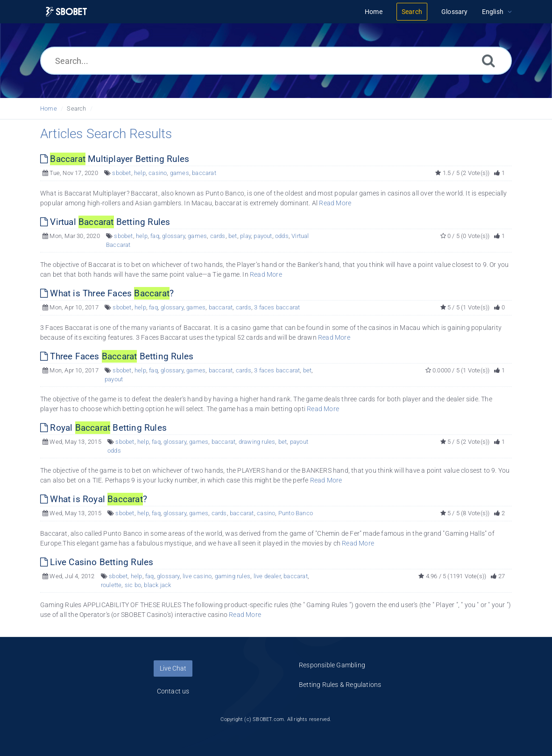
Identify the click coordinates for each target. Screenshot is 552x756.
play (245, 236)
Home (49, 108)
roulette (111, 585)
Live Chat (173, 668)
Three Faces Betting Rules (117, 356)
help (140, 173)
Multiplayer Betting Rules (115, 159)
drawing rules (257, 442)
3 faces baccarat (277, 307)
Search (76, 108)
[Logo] (66, 12)
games (180, 173)
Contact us (173, 691)
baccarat (204, 173)
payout (263, 236)
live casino (197, 576)
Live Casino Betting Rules (97, 562)
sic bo (133, 585)
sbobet (121, 173)
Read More (335, 203)
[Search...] (276, 61)
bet (233, 236)
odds (282, 236)
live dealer (267, 576)
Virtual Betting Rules (105, 222)
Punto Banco (296, 513)
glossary (173, 236)
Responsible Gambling (332, 665)
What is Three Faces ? (107, 293)
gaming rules (233, 576)
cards (218, 236)
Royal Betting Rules (103, 428)
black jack (157, 585)
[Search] (488, 60)
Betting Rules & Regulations (340, 685)
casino (158, 173)
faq (155, 236)
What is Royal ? (94, 499)
